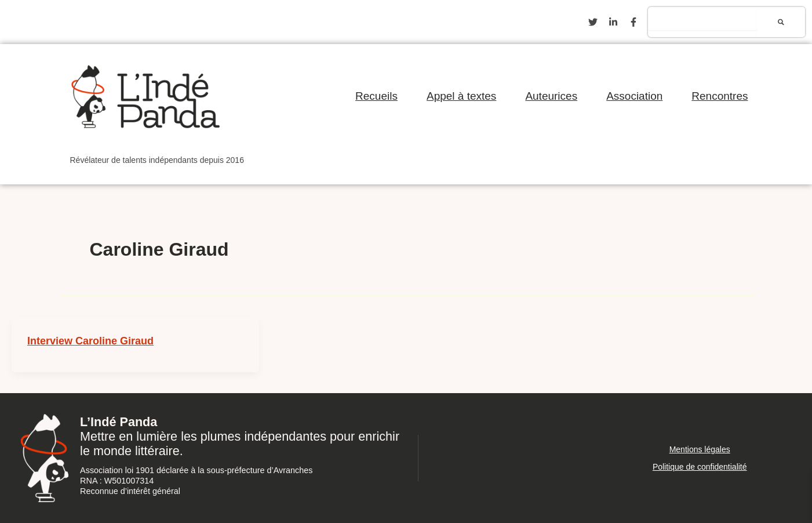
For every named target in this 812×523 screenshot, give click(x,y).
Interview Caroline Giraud (90, 341)
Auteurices (551, 96)
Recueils (376, 96)
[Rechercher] (781, 22)
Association (634, 96)
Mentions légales (700, 449)
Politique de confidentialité (700, 467)
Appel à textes (461, 96)
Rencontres (720, 96)
